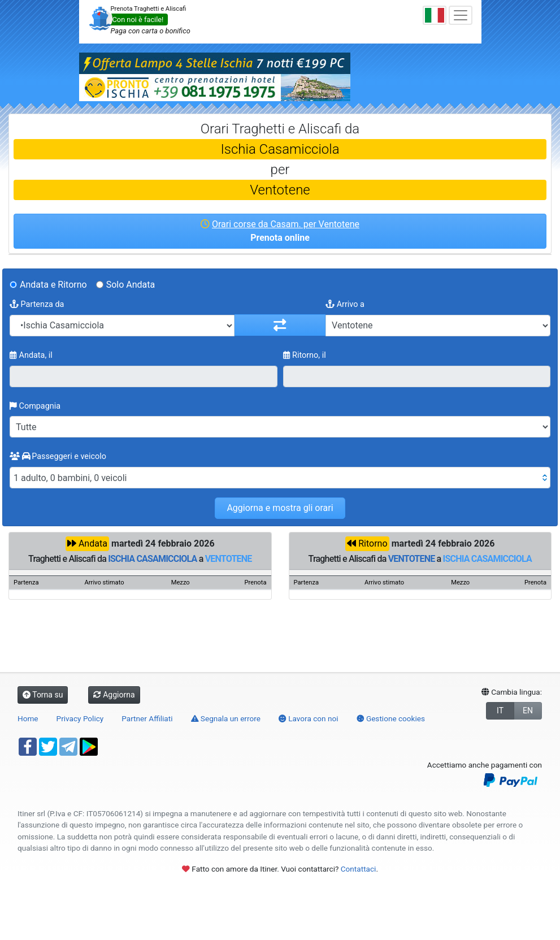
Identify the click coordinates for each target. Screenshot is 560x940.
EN (528, 711)
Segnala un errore (226, 718)
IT (500, 711)
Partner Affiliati (147, 718)
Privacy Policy (80, 718)
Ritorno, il (305, 355)
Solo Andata (131, 285)
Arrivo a (345, 304)
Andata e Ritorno (53, 285)
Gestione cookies (391, 718)
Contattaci (359, 869)
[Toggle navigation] (461, 15)
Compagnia (35, 406)
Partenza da (37, 304)
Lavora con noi (309, 718)
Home (28, 718)
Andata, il (31, 355)
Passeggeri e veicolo (58, 456)
